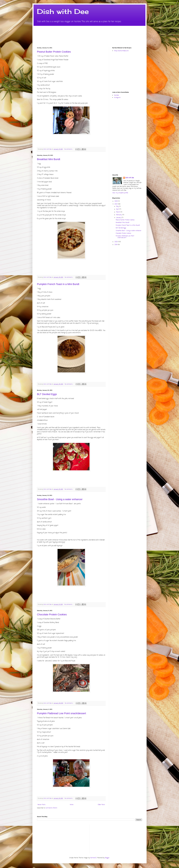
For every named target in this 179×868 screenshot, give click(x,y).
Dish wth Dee (130, 178)
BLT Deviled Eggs (47, 394)
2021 (116, 204)
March (118, 212)
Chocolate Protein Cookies (52, 614)
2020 (116, 242)
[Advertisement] (146, 71)
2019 (116, 245)
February (119, 215)
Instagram (117, 98)
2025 (116, 201)
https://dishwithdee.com (121, 51)
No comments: (69, 149)
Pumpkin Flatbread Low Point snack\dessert (61, 713)
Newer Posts (41, 805)
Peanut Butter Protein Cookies (54, 52)
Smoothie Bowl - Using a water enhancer (60, 499)
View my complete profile (120, 193)
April (118, 209)
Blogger (107, 858)
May (118, 206)
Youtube (116, 95)
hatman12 (93, 858)
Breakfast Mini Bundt (49, 159)
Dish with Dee (63, 11)
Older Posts (101, 805)
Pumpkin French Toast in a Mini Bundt (58, 284)
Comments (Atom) (51, 808)
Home (72, 805)
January (119, 218)
